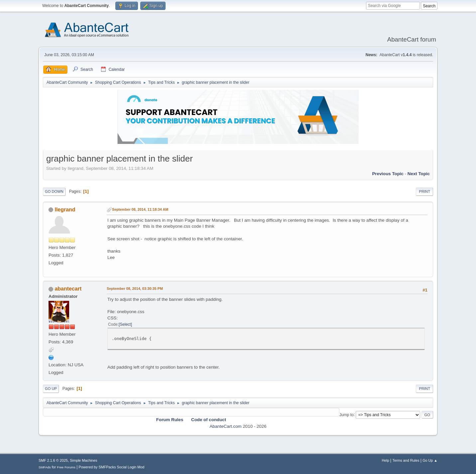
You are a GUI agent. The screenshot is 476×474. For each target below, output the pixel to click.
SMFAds (45, 467)
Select (125, 324)
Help (386, 460)
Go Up (51, 389)
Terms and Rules (406, 460)
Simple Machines (83, 460)
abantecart (68, 289)
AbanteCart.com (225, 426)
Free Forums (66, 467)
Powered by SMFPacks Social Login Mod (112, 467)
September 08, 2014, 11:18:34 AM (140, 209)
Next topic (419, 174)
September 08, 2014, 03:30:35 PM (135, 289)
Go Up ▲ (430, 460)
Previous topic (388, 174)
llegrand (65, 210)
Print (424, 191)
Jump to (347, 415)
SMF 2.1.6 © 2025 (53, 460)
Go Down (54, 191)
